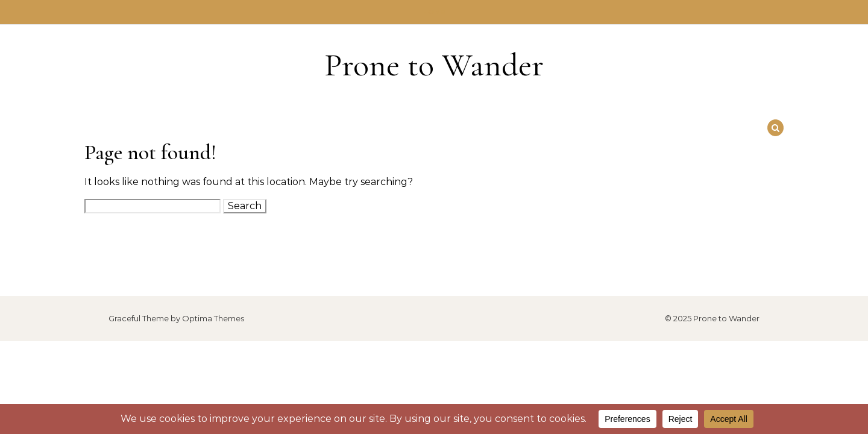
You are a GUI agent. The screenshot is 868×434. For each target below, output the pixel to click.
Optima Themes (213, 318)
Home (434, 12)
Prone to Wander (434, 65)
